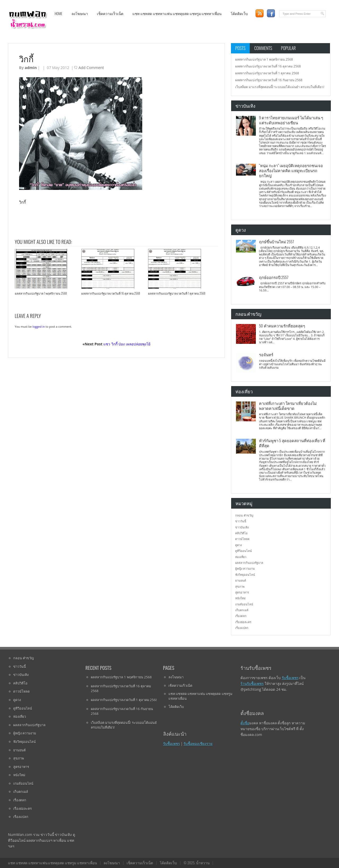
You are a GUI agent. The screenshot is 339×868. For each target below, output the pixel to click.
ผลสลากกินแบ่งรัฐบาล (249, 563)
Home (58, 13)
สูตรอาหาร (242, 592)
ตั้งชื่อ (245, 723)
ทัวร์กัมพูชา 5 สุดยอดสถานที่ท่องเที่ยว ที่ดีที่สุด (292, 443)
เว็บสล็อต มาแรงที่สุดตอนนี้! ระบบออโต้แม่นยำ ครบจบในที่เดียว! (280, 87)
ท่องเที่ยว (241, 557)
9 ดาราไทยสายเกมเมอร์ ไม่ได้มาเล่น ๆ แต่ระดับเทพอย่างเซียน (291, 120)
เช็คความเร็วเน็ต (110, 13)
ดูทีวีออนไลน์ (244, 551)
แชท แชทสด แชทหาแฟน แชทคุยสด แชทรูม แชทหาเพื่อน (177, 13)
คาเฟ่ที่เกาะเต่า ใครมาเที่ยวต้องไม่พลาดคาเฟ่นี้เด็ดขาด (288, 406)
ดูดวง (238, 545)
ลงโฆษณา (80, 13)
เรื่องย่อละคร (243, 622)
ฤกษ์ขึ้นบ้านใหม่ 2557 (276, 241)
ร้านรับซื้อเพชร (252, 684)
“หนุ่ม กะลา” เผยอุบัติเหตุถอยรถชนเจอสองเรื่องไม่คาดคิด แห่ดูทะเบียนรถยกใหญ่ (291, 170)
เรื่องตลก (241, 616)
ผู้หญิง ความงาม (245, 568)
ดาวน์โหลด (242, 539)
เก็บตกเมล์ (242, 610)
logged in (39, 326)
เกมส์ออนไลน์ (244, 604)
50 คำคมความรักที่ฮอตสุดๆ (282, 326)
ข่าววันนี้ (241, 521)
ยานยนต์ (241, 580)
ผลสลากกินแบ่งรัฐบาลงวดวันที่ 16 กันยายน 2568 (269, 80)
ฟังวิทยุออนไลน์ (245, 575)
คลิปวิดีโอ (241, 533)
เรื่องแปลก (242, 628)
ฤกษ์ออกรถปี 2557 (274, 277)
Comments (263, 48)
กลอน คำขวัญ (244, 515)
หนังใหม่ (240, 598)
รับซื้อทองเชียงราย (198, 744)
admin (31, 68)
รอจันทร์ (266, 354)
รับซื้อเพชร (171, 744)
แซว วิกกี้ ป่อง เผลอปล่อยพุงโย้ (127, 344)
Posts (240, 48)
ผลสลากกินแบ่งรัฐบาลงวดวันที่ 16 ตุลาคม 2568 (111, 293)
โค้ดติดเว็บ (239, 13)
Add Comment (91, 68)
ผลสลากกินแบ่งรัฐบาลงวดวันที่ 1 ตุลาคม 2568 (177, 293)
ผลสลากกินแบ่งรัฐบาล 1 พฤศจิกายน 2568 (41, 293)
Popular (288, 48)
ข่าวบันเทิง (242, 527)
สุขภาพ (240, 586)
